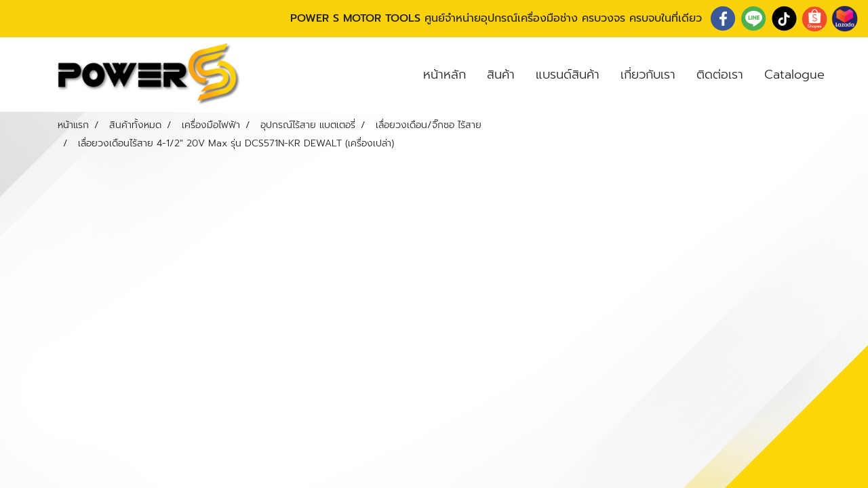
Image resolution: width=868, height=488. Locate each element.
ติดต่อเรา (720, 75)
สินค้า (501, 75)
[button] (847, 75)
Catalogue (794, 75)
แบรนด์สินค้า (568, 75)
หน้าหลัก (445, 75)
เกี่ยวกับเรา (648, 75)
